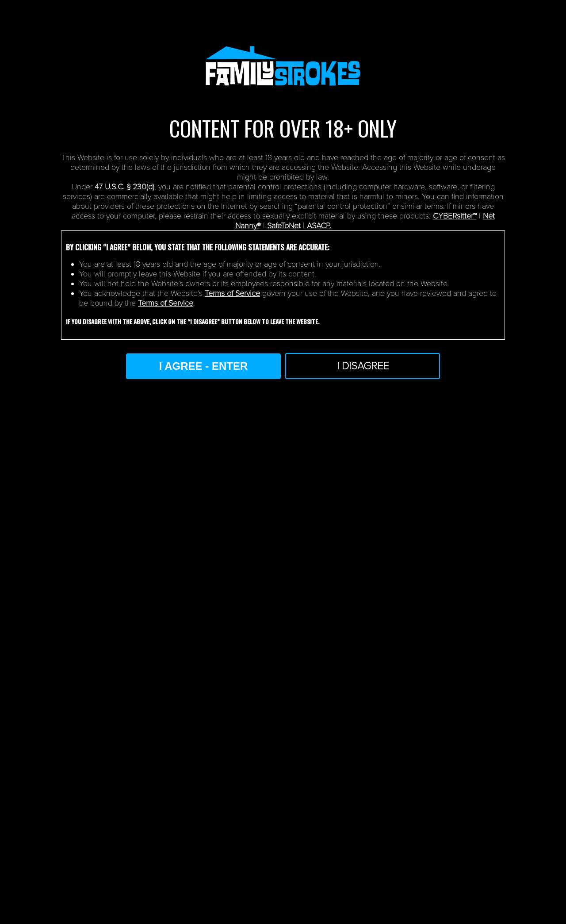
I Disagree (363, 366)
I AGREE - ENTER (203, 366)
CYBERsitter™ (455, 216)
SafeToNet (284, 226)
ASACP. (319, 226)
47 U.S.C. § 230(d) (124, 187)
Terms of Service (232, 293)
